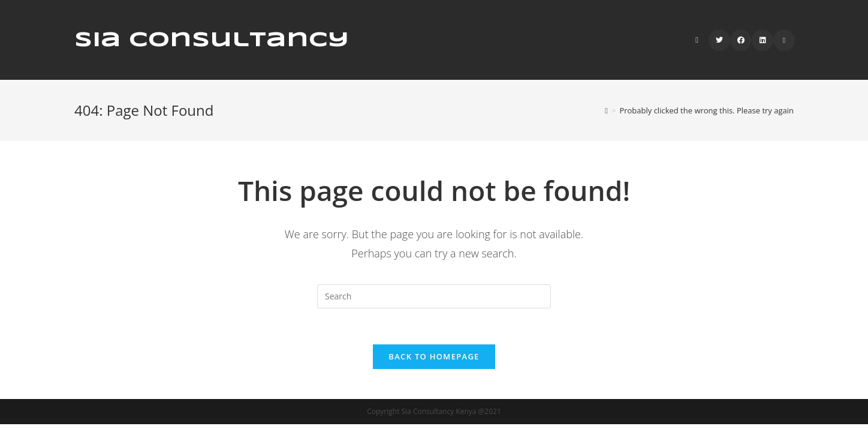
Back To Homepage (434, 356)
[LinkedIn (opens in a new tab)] (762, 40)
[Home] (606, 110)
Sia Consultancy (212, 40)
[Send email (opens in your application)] (784, 40)
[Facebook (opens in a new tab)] (741, 40)
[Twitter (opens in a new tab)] (719, 40)
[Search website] (697, 40)
